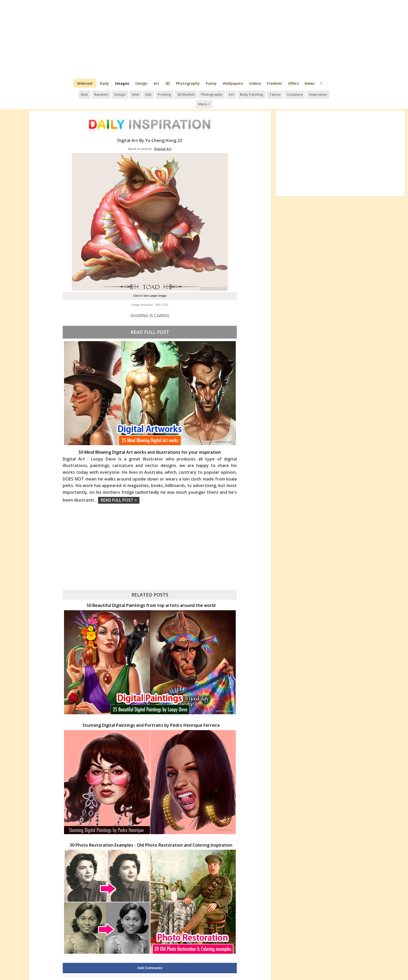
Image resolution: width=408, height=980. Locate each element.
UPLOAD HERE (103, 971)
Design (141, 83)
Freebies (274, 83)
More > (326, 94)
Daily (104, 83)
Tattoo (264, 94)
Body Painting (241, 94)
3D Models (177, 94)
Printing (156, 94)
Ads (141, 94)
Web (129, 94)
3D (168, 83)
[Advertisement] (204, 39)
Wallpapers (233, 83)
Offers (293, 83)
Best (79, 94)
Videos (255, 83)
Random (95, 94)
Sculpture (283, 94)
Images (122, 83)
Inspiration (306, 94)
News (310, 83)
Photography (188, 83)
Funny (211, 83)
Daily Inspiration (187, 971)
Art (156, 83)
